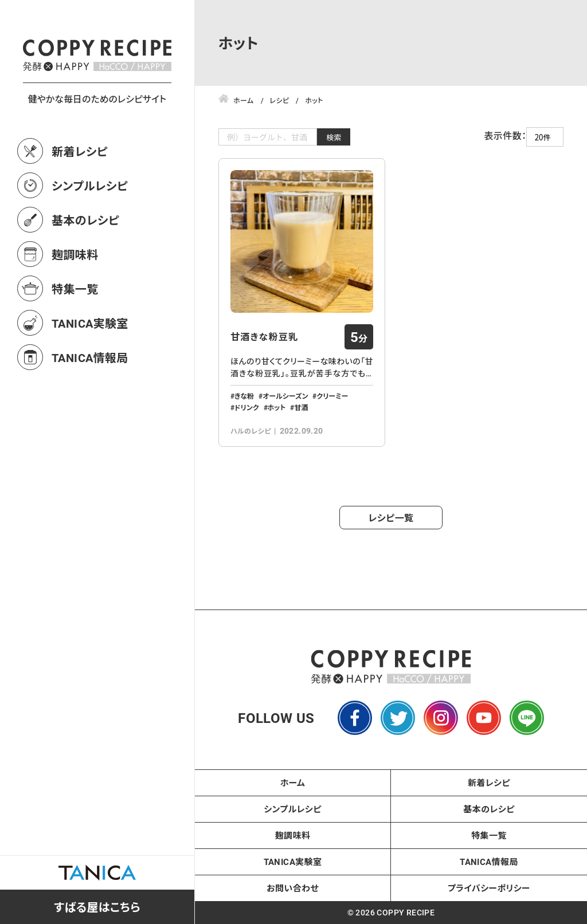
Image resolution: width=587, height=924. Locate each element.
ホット (277, 407)
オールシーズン (285, 396)
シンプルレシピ (90, 236)
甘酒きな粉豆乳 (264, 337)
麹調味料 (75, 305)
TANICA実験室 (90, 373)
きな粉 (244, 396)
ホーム (293, 783)
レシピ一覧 (391, 518)
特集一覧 (75, 339)
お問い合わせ (293, 888)
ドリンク (247, 407)
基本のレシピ (85, 270)
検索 (334, 137)
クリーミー (332, 396)
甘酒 (301, 407)
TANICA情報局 (90, 408)
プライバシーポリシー (489, 888)
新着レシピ (80, 202)
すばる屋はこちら (97, 907)
